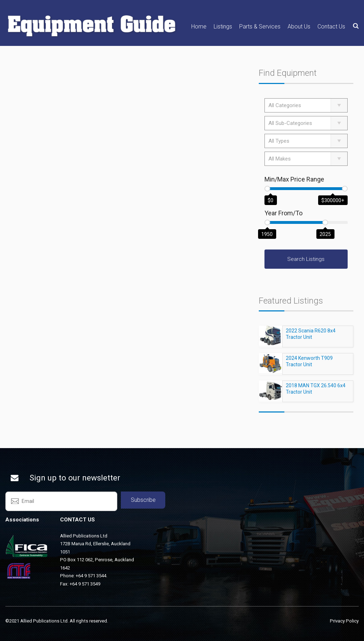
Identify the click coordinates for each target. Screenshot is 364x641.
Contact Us (331, 27)
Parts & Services (260, 27)
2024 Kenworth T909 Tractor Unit (309, 364)
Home (199, 27)
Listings (223, 27)
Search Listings (306, 259)
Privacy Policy (344, 621)
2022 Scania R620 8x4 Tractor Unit (311, 337)
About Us (299, 27)
